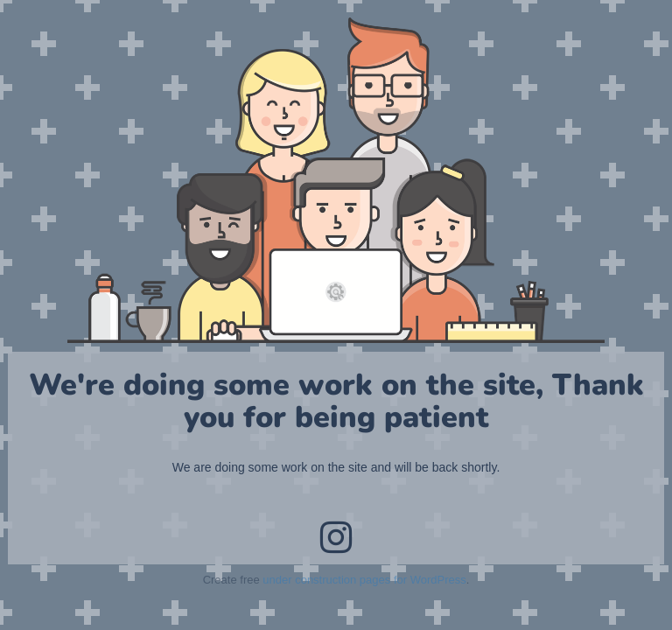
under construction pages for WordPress (364, 580)
